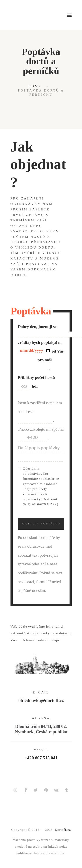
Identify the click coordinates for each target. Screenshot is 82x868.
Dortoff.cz (63, 830)
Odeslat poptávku (41, 524)
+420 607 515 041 (41, 758)
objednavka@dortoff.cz (41, 700)
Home (35, 86)
